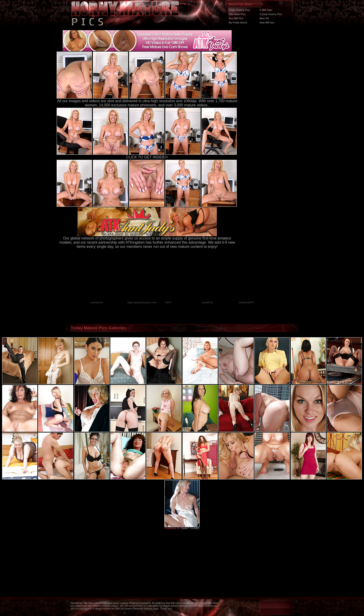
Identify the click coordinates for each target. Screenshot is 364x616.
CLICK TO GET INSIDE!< (147, 157)
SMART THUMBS (190, 528)
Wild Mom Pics (237, 14)
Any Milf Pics (236, 18)
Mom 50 (264, 18)
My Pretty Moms (238, 23)
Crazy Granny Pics (239, 10)
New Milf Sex (267, 23)
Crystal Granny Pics (271, 14)
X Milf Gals (266, 10)
